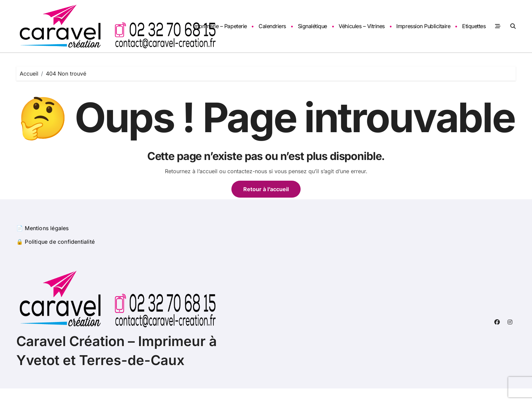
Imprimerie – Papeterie (220, 26)
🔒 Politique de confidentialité (55, 242)
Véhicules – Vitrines (362, 26)
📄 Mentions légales (43, 228)
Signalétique (312, 26)
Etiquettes (474, 26)
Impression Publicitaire (423, 26)
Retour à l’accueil (266, 189)
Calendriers (272, 26)
